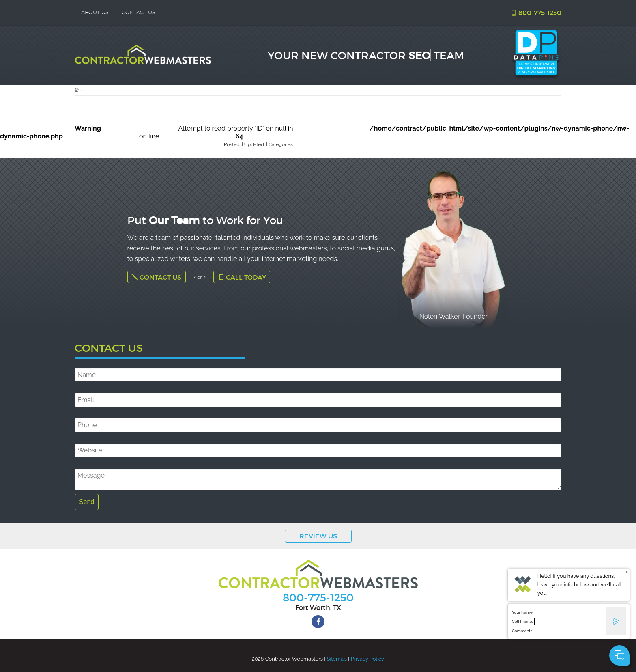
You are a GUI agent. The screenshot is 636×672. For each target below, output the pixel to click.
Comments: (522, 631)
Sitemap (337, 659)
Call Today (242, 277)
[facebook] (318, 622)
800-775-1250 (536, 13)
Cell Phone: (522, 621)
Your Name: (523, 612)
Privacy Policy (367, 659)
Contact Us (156, 277)
